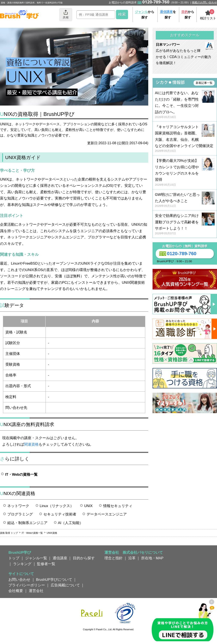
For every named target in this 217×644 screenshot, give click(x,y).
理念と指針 (114, 558)
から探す (145, 15)
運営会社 (36, 591)
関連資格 (31, 444)
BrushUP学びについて (54, 580)
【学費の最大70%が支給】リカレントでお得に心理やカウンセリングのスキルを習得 (185, 173)
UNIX (88, 506)
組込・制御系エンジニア (27, 523)
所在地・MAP (152, 558)
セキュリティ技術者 (60, 514)
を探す (168, 15)
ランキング (22, 564)
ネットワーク (18, 506)
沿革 (132, 558)
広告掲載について (65, 585)
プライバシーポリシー (27, 585)
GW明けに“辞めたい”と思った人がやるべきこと (185, 200)
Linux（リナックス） (57, 506)
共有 (66, 14)
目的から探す (84, 558)
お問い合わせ (19, 580)
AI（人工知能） (71, 523)
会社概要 (16, 591)
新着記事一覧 (204, 83)
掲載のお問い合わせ (204, 2)
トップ (14, 558)
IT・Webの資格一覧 (21, 474)
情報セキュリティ (118, 506)
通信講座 (60, 558)
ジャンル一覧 (36, 558)
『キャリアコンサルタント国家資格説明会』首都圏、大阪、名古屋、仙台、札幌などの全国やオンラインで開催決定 (185, 139)
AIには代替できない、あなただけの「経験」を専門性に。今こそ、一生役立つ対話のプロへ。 (185, 105)
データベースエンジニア (107, 514)
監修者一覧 (46, 564)
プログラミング (20, 514)
